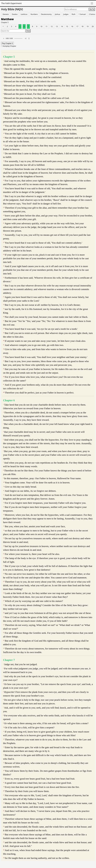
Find (28, 31)
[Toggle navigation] (92, 3)
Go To (92, 9)
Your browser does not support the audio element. (16, 38)
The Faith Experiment (11, 3)
